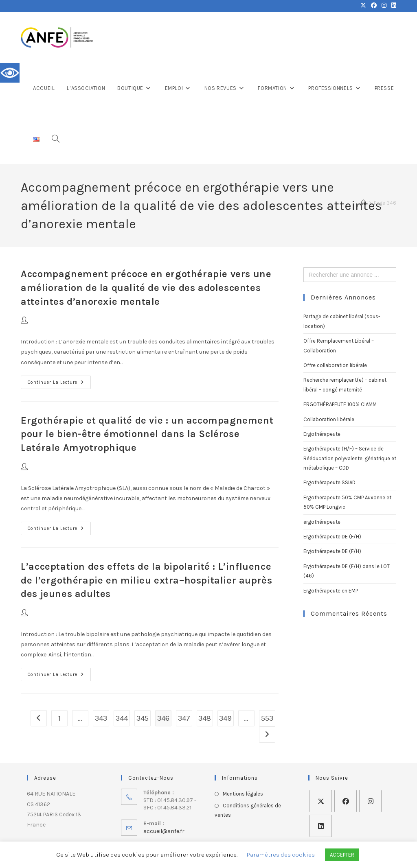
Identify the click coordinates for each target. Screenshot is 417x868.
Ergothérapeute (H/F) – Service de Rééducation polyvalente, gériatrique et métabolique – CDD (350, 458)
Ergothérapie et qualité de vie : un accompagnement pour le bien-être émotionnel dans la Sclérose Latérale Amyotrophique (147, 434)
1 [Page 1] (59, 718)
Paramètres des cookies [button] (281, 855)
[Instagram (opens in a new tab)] (384, 6)
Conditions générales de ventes (248, 810)
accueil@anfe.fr (164, 831)
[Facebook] (346, 801)
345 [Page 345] (143, 718)
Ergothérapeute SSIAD (329, 482)
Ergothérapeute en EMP (331, 591)
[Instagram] (370, 801)
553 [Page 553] (267, 718)
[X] (321, 801)
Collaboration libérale (329, 419)
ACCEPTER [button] (342, 855)
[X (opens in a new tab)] (363, 6)
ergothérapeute (322, 522)
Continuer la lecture (59, 380)
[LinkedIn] (321, 826)
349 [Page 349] (225, 718)
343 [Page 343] (101, 718)
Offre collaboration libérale (335, 365)
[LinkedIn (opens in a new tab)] (393, 6)
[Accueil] (363, 203)
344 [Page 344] (122, 718)
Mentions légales (243, 794)
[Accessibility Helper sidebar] (10, 73)
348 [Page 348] (205, 718)
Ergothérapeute (322, 434)
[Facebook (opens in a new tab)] (374, 6)
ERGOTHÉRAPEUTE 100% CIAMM (340, 404)
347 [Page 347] (184, 718)
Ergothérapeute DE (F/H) (332, 537)
